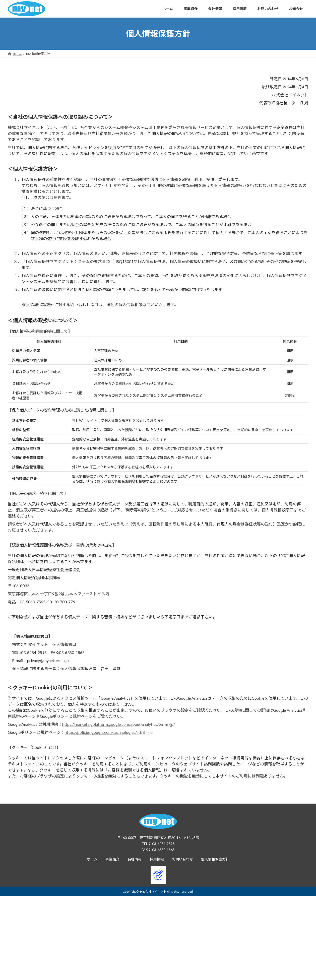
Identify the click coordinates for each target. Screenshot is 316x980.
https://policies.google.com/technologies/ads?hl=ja (109, 732)
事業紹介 (112, 859)
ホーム (92, 859)
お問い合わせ (182, 859)
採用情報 (157, 859)
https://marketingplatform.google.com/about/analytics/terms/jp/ (119, 724)
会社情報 (135, 859)
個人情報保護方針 (215, 859)
